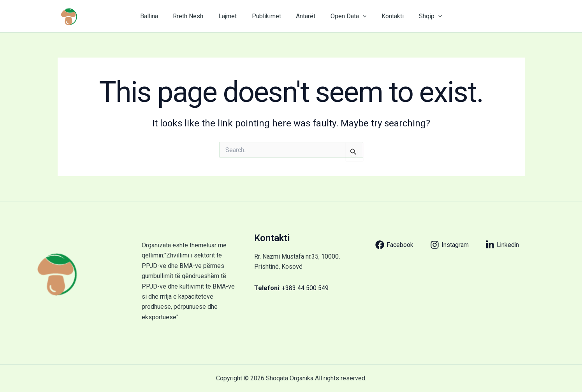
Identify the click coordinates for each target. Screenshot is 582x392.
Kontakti (386, 16)
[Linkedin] (503, 245)
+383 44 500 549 (305, 288)
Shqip (422, 16)
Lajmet (231, 16)
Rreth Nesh (195, 16)
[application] (359, 16)
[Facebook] (394, 245)
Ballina (158, 16)
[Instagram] (449, 245)
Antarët (304, 16)
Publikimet (268, 16)
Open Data (345, 16)
